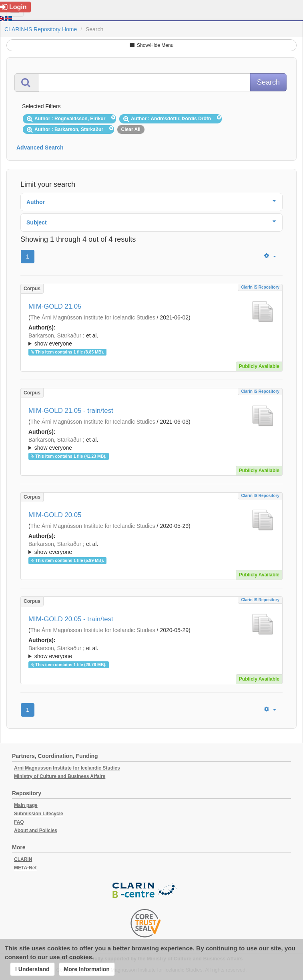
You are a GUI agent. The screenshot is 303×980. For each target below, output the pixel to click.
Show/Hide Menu (152, 45)
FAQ (19, 822)
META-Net (25, 868)
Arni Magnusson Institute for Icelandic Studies (67, 768)
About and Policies (36, 830)
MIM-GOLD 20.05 (55, 515)
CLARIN (23, 859)
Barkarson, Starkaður (55, 335)
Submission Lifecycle (39, 814)
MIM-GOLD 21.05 (55, 306)
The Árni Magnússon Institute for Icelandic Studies (93, 317)
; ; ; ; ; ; (151, 548)
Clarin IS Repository (260, 287)
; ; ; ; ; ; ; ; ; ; (151, 339)
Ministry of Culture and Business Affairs (60, 776)
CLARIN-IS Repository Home (41, 29)
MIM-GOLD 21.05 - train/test (71, 411)
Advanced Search (40, 148)
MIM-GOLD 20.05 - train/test (71, 619)
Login (13, 7)
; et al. (151, 340)
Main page (26, 805)
